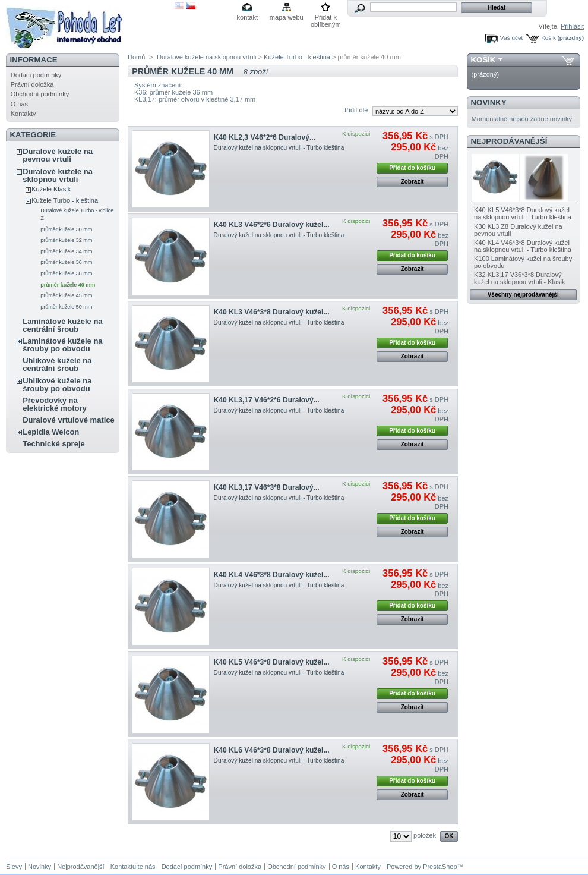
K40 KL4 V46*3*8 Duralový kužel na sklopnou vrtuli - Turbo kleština (523, 246)
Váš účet (511, 38)
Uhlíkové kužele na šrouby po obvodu (57, 385)
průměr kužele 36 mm (66, 262)
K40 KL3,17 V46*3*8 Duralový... (267, 487)
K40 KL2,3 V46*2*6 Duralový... (265, 137)
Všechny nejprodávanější (523, 295)
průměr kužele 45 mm (66, 295)
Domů (136, 57)
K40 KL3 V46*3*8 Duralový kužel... (272, 312)
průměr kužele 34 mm (66, 251)
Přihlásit (572, 26)
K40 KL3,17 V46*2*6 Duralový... (267, 400)
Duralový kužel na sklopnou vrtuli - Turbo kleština (279, 148)
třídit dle (356, 110)
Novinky (489, 103)
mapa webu (287, 17)
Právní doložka (32, 84)
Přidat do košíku (412, 168)
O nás (19, 104)
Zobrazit (412, 182)
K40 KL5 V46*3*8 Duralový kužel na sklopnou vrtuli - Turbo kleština (523, 213)
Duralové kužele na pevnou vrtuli (58, 155)
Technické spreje (54, 444)
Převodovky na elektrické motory (55, 404)
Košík (549, 38)
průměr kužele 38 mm (66, 273)
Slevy (14, 867)
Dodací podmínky (36, 75)
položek (425, 835)
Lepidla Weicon (51, 432)
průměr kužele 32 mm (66, 240)
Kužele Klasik (51, 189)
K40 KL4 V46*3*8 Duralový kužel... (272, 575)
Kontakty (23, 114)
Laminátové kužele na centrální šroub (62, 325)
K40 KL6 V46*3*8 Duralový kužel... (272, 750)
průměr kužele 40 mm (68, 285)
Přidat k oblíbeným (326, 18)
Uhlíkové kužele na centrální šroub (57, 364)
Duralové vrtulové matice (69, 420)
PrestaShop (440, 867)
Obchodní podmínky (40, 94)
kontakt (247, 17)
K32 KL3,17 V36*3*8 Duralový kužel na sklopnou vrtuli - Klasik (519, 278)
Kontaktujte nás (133, 867)
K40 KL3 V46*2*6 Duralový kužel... (272, 225)
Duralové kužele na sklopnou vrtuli (58, 175)
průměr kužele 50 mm (66, 307)
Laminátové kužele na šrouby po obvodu (62, 345)
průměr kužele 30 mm (66, 229)
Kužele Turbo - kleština (65, 200)
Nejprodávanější (509, 141)
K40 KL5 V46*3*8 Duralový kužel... (272, 662)
